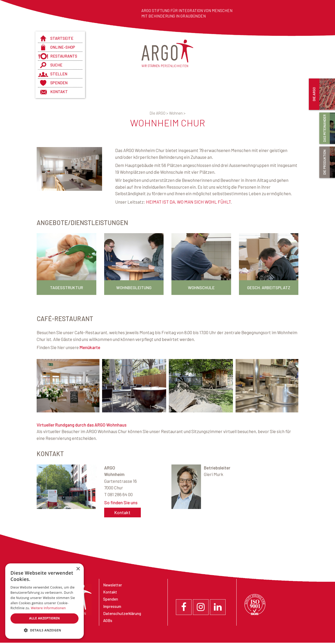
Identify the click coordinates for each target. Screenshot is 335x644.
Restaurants (64, 56)
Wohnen (177, 113)
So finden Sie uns (121, 502)
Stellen (59, 74)
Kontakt (59, 92)
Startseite (62, 38)
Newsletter (113, 585)
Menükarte (90, 347)
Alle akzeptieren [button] (44, 618)
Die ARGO (159, 113)
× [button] (78, 569)
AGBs (108, 620)
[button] (44, 630)
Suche (56, 65)
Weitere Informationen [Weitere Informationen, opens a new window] (48, 608)
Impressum (112, 606)
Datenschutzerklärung (122, 613)
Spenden (59, 83)
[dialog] (44, 601)
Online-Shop (63, 47)
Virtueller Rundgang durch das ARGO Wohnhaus (82, 425)
